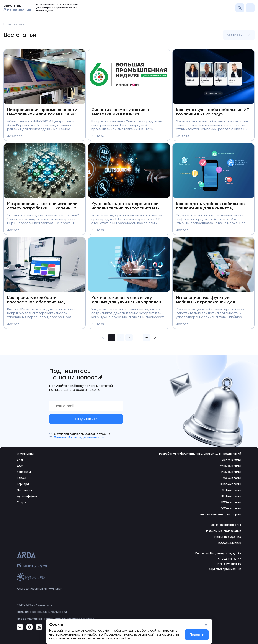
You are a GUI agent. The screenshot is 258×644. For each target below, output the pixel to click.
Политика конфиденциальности (42, 612)
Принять (197, 635)
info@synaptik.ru (229, 564)
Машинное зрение (228, 537)
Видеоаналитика (229, 543)
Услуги (22, 502)
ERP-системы (231, 460)
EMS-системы (231, 502)
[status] (129, 631)
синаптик (17, 8)
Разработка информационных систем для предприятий (200, 454)
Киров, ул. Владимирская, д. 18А (218, 554)
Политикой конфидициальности (79, 437)
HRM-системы (231, 496)
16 (146, 338)
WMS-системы (231, 466)
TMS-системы (231, 478)
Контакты (24, 472)
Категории (239, 35)
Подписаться (86, 419)
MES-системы (231, 472)
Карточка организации (225, 569)
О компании (25, 454)
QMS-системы (231, 508)
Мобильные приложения (224, 531)
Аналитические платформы (221, 514)
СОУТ (21, 466)
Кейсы (21, 478)
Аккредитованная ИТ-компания (40, 589)
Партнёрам (25, 490)
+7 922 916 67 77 (229, 559)
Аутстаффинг (27, 496)
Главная (9, 24)
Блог (20, 460)
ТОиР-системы (230, 484)
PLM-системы (231, 490)
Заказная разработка (226, 525)
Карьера (23, 484)
